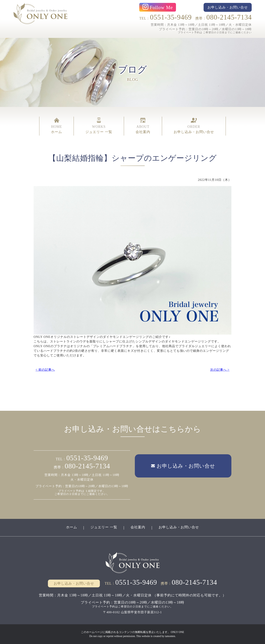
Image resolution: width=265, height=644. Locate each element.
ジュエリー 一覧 (104, 527)
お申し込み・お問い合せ (179, 527)
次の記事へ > (220, 370)
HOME (56, 126)
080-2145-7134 (229, 17)
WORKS (99, 126)
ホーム (72, 527)
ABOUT (143, 126)
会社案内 (138, 527)
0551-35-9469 (171, 17)
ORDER (194, 126)
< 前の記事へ (45, 370)
